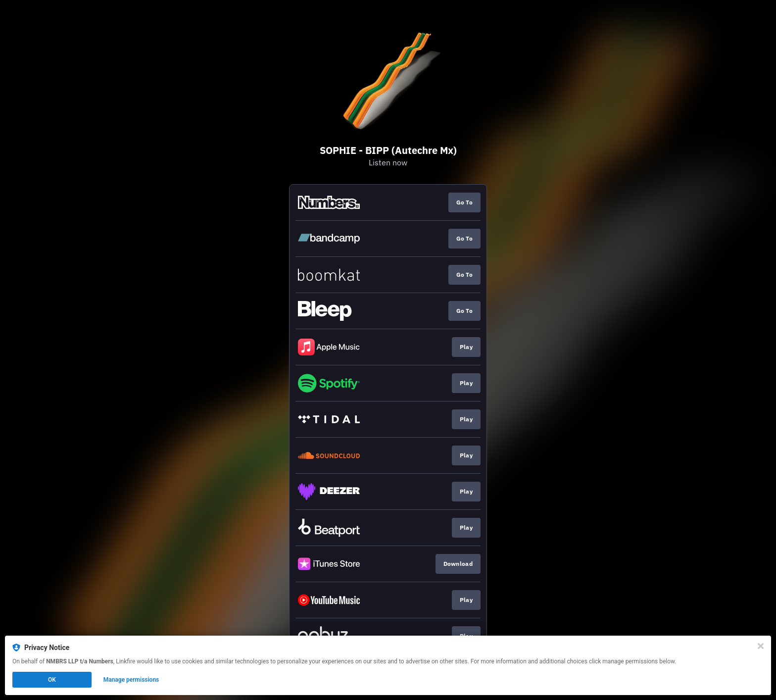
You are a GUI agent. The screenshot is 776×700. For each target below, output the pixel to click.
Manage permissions (131, 680)
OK (52, 680)
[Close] (761, 646)
